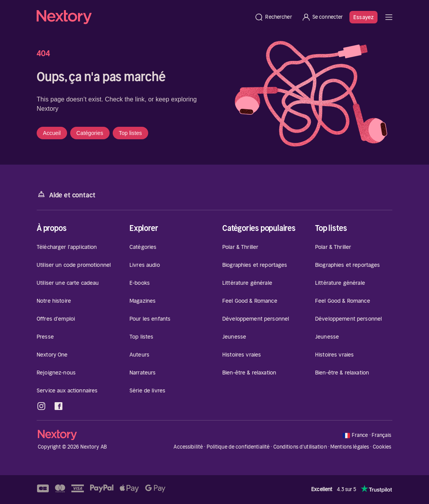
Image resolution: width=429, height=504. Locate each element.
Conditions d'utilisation (300, 447)
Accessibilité (188, 447)
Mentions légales (350, 447)
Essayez (363, 17)
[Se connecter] (322, 17)
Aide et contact (66, 194)
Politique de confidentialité (238, 447)
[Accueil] (143, 17)
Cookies (382, 447)
